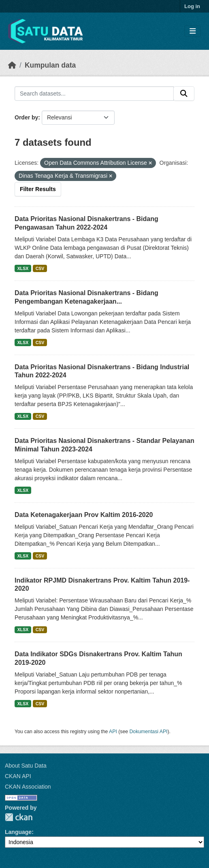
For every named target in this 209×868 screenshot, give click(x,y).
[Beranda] (12, 65)
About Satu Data (26, 766)
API (113, 732)
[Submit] (184, 94)
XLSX (23, 268)
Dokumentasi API (149, 732)
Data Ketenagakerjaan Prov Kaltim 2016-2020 (84, 515)
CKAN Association (28, 787)
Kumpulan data (50, 65)
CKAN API (18, 776)
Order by (26, 117)
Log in (192, 6)
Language (18, 832)
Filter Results (38, 189)
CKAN (19, 817)
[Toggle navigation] (193, 31)
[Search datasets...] (94, 94)
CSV (40, 268)
